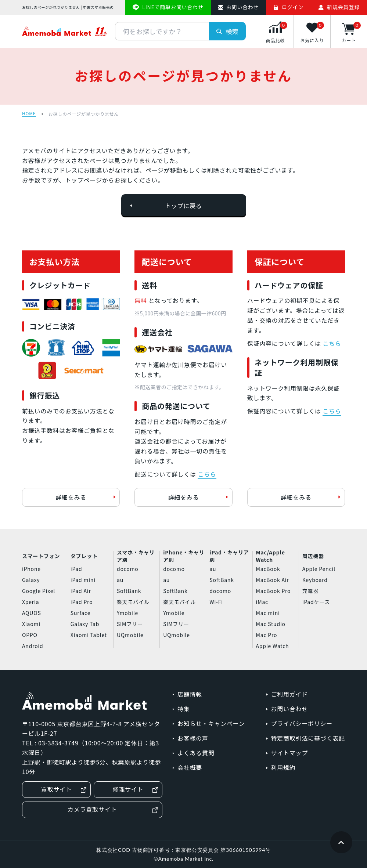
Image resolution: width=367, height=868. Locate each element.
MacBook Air (273, 580)
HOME (29, 114)
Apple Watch (273, 646)
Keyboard (315, 580)
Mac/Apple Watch (271, 556)
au (120, 580)
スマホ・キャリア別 (136, 556)
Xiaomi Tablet (89, 635)
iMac (262, 602)
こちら (207, 474)
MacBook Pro (274, 591)
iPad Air (81, 591)
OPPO (30, 635)
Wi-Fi (216, 602)
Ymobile (127, 613)
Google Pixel (39, 591)
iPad (76, 569)
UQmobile (130, 635)
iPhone (31, 569)
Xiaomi (31, 624)
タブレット (84, 556)
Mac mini (268, 613)
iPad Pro (82, 602)
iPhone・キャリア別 (184, 556)
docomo (128, 569)
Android (33, 646)
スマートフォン (41, 556)
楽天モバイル (133, 602)
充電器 (310, 591)
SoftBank (129, 591)
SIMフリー (130, 624)
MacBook (268, 569)
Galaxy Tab (85, 624)
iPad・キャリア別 (229, 556)
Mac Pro (267, 635)
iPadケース (316, 602)
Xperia (30, 602)
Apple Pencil (319, 569)
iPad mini (83, 580)
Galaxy (31, 580)
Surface (80, 613)
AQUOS (32, 613)
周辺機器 (313, 556)
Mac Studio (271, 624)
